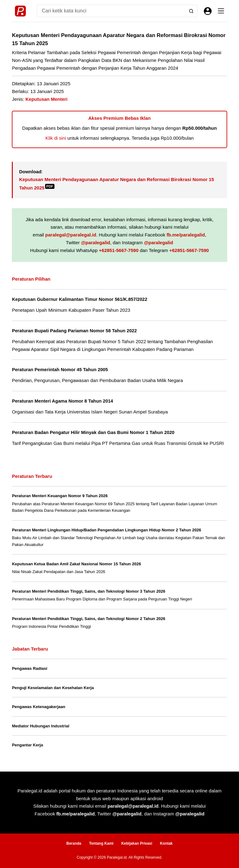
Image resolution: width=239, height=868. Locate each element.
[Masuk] (208, 11)
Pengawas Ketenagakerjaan (38, 707)
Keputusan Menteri (47, 99)
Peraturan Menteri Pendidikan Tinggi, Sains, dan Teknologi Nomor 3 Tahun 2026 (89, 591)
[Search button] (191, 11)
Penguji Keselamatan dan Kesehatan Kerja (53, 688)
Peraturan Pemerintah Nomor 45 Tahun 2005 (60, 370)
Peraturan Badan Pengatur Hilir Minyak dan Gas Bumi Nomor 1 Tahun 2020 (93, 432)
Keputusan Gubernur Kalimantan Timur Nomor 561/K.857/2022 (80, 299)
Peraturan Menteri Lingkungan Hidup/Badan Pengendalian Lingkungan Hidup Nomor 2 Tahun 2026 (106, 530)
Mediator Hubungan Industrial (40, 726)
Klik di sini (56, 138)
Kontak (166, 843)
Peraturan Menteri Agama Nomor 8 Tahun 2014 (62, 401)
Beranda (74, 843)
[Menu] (221, 11)
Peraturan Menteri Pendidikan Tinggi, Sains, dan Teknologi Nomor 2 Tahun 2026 (89, 619)
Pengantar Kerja (27, 745)
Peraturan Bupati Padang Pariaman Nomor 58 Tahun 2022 (74, 331)
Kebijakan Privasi (137, 843)
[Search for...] (111, 11)
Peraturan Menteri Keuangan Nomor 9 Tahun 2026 (60, 496)
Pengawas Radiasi (29, 668)
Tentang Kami (101, 843)
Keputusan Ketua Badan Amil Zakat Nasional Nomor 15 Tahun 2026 (76, 564)
